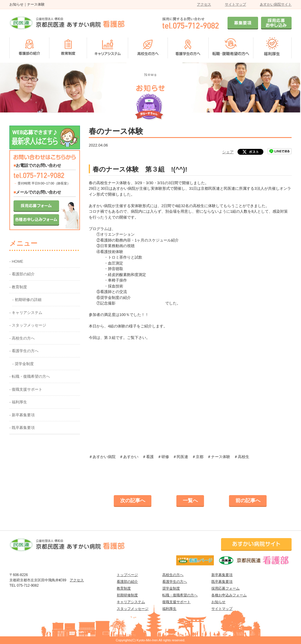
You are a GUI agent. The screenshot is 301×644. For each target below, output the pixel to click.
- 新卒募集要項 (22, 415)
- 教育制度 (18, 287)
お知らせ (218, 602)
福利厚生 (169, 609)
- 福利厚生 (18, 402)
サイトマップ (235, 4)
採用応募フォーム (225, 588)
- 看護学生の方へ (24, 351)
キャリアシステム (131, 602)
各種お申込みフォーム (229, 595)
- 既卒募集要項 (22, 428)
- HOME (16, 261)
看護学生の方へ (175, 582)
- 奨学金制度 (23, 364)
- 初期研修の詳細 (27, 300)
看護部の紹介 (127, 582)
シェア (228, 152)
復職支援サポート (176, 602)
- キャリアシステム (26, 313)
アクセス (204, 4)
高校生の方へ (173, 575)
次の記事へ (133, 501)
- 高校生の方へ (22, 338)
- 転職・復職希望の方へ (30, 376)
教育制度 (124, 588)
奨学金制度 (171, 588)
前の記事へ (248, 501)
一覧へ (190, 501)
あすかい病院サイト (276, 4)
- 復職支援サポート (26, 389)
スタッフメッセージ (133, 609)
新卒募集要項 (222, 575)
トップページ (127, 575)
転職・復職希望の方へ (180, 595)
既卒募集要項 (222, 582)
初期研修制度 (127, 595)
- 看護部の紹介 (22, 274)
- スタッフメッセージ (28, 325)
